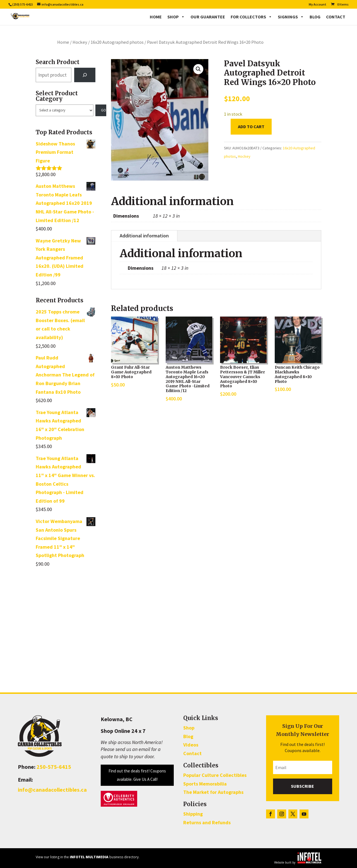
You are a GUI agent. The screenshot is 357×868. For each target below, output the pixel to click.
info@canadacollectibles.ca (52, 790)
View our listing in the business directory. (88, 857)
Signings (291, 17)
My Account (318, 5)
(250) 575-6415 (23, 4)
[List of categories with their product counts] (65, 110)
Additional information (144, 236)
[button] (198, 69)
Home (156, 17)
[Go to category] (101, 110)
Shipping (193, 814)
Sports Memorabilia (205, 784)
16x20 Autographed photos (117, 42)
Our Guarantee (208, 17)
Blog (315, 17)
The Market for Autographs (213, 792)
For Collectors (251, 17)
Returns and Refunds (207, 822)
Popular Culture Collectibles (215, 775)
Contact (336, 17)
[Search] (85, 75)
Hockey (80, 42)
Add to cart (251, 127)
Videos (191, 745)
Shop (176, 17)
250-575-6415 (54, 767)
